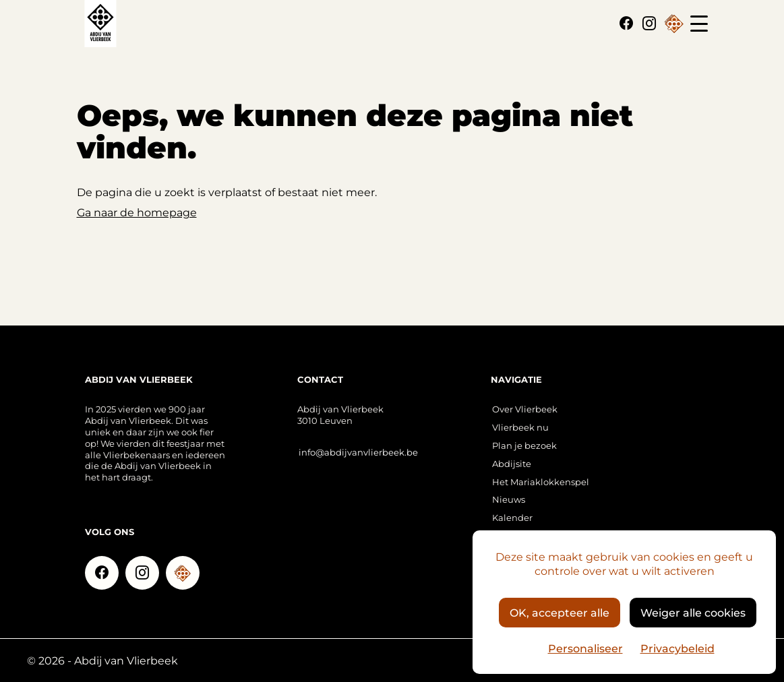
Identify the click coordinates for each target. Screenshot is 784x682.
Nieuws (509, 499)
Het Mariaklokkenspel (541, 482)
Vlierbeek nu (520, 427)
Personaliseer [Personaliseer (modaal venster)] (585, 648)
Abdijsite (512, 463)
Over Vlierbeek (525, 409)
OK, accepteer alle (560, 612)
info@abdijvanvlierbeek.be (358, 452)
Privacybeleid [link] (677, 648)
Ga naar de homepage (137, 212)
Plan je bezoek (524, 445)
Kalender (512, 517)
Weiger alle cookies (693, 612)
